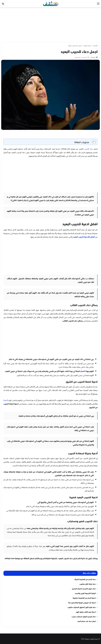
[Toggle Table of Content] (93, 142)
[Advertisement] (50, 24)
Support (93, 57)
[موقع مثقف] (51, 3)
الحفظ (6, 400)
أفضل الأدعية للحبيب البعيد (84, 237)
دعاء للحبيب (88, 149)
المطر (83, 371)
